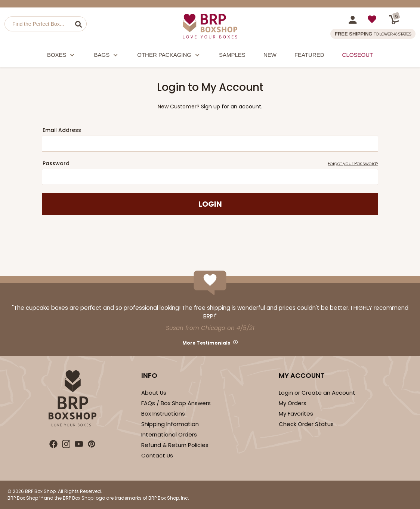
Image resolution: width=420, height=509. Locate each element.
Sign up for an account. (232, 107)
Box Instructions (163, 414)
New (270, 55)
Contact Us (157, 455)
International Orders (169, 434)
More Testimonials (206, 343)
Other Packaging (169, 56)
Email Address (62, 130)
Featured (309, 55)
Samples (232, 55)
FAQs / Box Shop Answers (176, 403)
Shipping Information (170, 424)
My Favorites (296, 414)
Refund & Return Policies (175, 445)
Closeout (358, 55)
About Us (154, 393)
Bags (107, 56)
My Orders (293, 403)
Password (210, 164)
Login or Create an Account (317, 393)
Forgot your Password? (353, 164)
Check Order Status (306, 424)
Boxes (62, 56)
